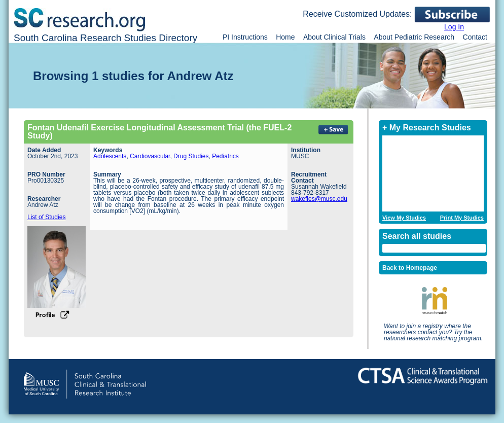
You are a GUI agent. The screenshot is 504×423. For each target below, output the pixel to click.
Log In (454, 27)
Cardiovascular (150, 156)
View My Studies (404, 218)
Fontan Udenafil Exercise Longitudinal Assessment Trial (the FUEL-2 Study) (159, 132)
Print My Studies (462, 218)
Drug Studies (191, 156)
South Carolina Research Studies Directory (105, 38)
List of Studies (46, 217)
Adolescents (110, 156)
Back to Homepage (410, 268)
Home (285, 37)
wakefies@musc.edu (319, 199)
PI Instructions (245, 37)
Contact (475, 37)
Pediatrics (225, 156)
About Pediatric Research (414, 37)
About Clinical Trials (334, 37)
